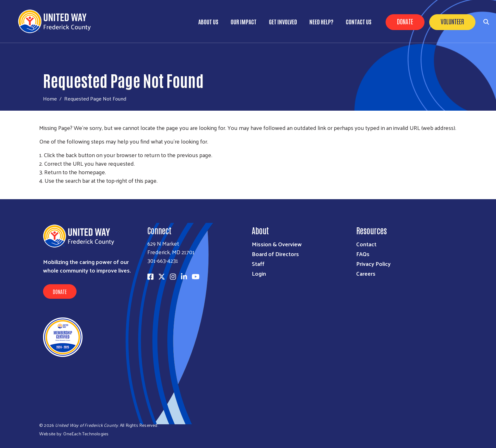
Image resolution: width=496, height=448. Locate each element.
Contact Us (359, 21)
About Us (208, 21)
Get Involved (283, 21)
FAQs (363, 254)
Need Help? (321, 21)
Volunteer (452, 21)
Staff (258, 264)
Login (259, 273)
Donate (405, 21)
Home (50, 98)
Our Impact (244, 21)
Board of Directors (275, 254)
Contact (366, 244)
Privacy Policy (373, 264)
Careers (366, 273)
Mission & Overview (277, 244)
